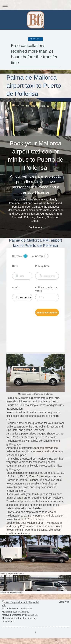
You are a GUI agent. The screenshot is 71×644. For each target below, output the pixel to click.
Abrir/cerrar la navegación (35, 5)
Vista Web (64, 602)
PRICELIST (35, 39)
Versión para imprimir (15, 602)
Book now (34, 227)
